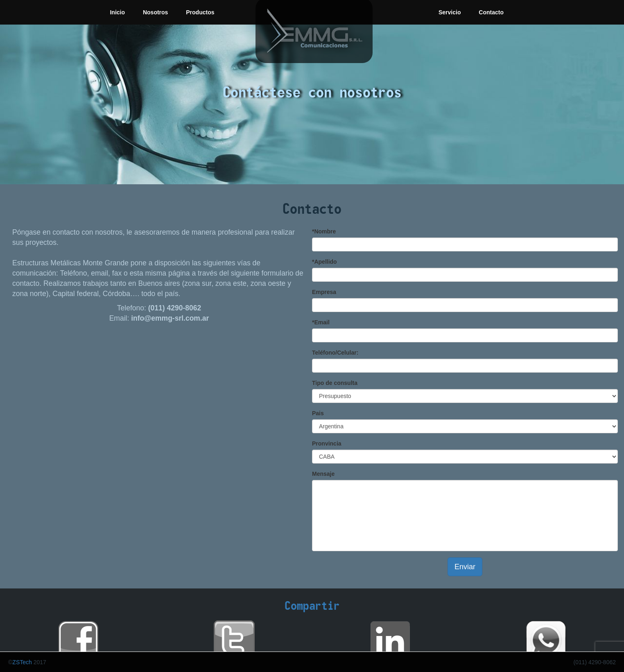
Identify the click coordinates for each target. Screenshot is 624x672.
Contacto (491, 12)
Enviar (465, 567)
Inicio (117, 12)
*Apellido (324, 262)
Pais (318, 413)
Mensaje (323, 474)
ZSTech (22, 662)
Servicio (450, 12)
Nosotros (155, 12)
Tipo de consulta (335, 383)
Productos (200, 12)
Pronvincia (327, 443)
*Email (321, 322)
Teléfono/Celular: (335, 353)
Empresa (324, 292)
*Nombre (324, 231)
